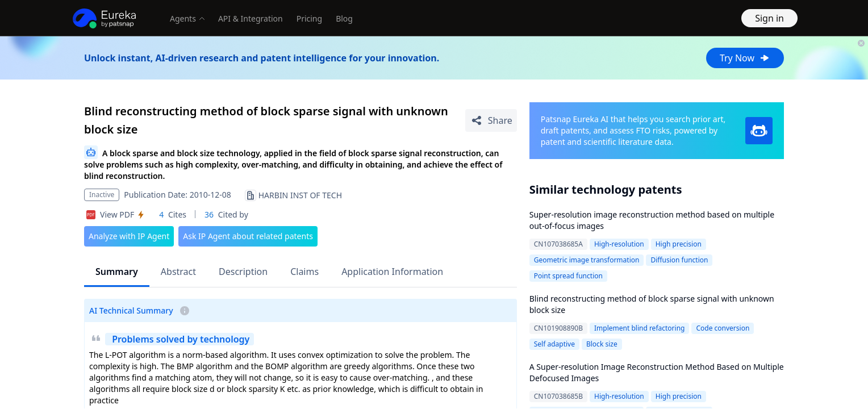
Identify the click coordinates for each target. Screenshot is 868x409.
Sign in (769, 18)
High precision (679, 244)
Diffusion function (679, 260)
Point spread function (568, 276)
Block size (602, 344)
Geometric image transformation (587, 260)
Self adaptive (554, 344)
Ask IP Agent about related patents (248, 236)
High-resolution (619, 244)
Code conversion (723, 328)
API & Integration (251, 18)
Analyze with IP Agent (129, 236)
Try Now (745, 58)
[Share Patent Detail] (491, 120)
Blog (344, 18)
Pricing (309, 18)
